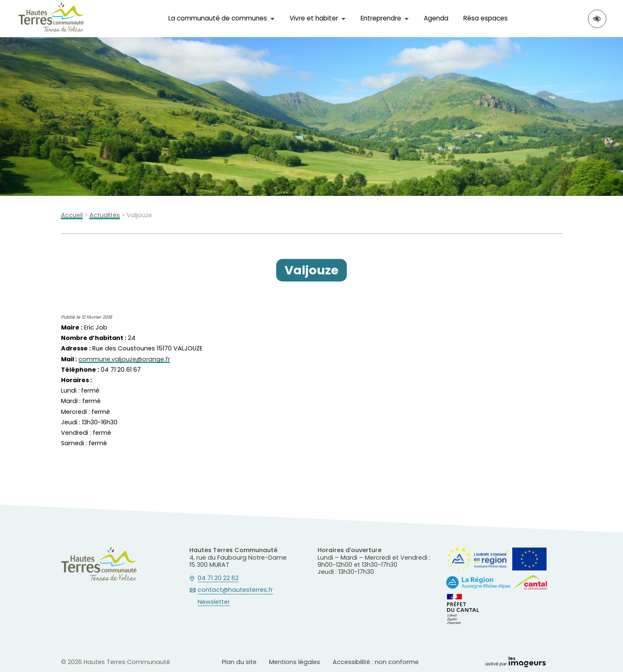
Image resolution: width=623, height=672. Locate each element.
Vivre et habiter (314, 18)
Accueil (72, 215)
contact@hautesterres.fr (235, 590)
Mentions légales (295, 662)
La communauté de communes (218, 18)
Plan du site (239, 662)
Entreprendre (381, 18)
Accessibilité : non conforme (376, 662)
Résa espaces (486, 18)
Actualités (105, 215)
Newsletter (214, 602)
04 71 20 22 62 (218, 578)
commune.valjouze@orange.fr (124, 359)
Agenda (436, 18)
